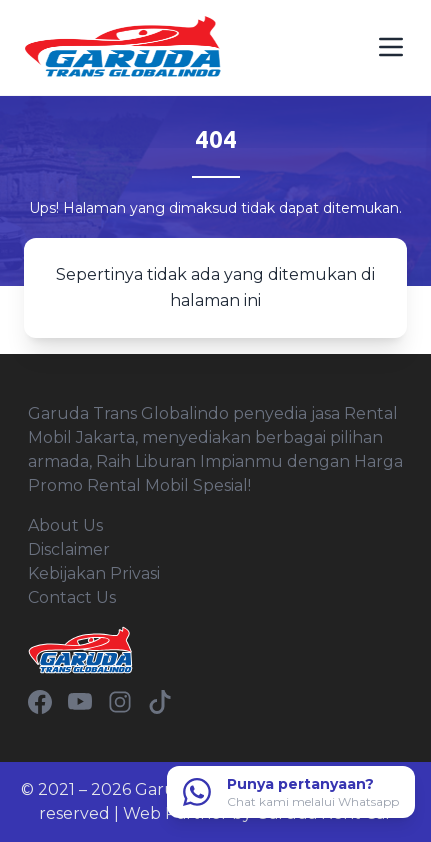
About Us (65, 525)
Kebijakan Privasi (94, 573)
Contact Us (72, 597)
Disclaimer (69, 549)
